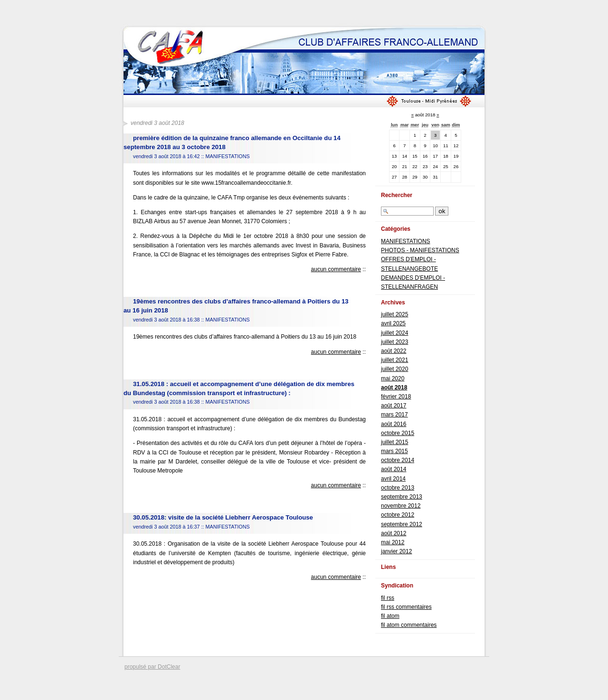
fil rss (388, 598)
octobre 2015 (398, 433)
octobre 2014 (398, 460)
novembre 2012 (401, 506)
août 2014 (394, 469)
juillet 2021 (394, 360)
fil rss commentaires (406, 607)
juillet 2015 (394, 442)
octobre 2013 (398, 488)
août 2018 (394, 388)
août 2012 (394, 533)
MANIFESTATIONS (227, 156)
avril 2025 (393, 323)
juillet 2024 (394, 333)
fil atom (390, 616)
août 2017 (394, 406)
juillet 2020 (394, 369)
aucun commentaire (336, 269)
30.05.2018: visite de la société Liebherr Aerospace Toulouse (223, 517)
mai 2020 (393, 378)
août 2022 (394, 351)
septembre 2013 (402, 497)
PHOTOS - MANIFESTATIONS (420, 250)
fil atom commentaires (409, 625)
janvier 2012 (396, 551)
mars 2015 (394, 451)
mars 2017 (394, 415)
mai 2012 (393, 542)
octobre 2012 (398, 515)
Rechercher (397, 195)
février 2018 (396, 397)
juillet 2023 (394, 342)
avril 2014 (393, 479)
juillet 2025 (394, 314)
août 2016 (394, 424)
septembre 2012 (402, 524)
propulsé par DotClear (152, 667)
